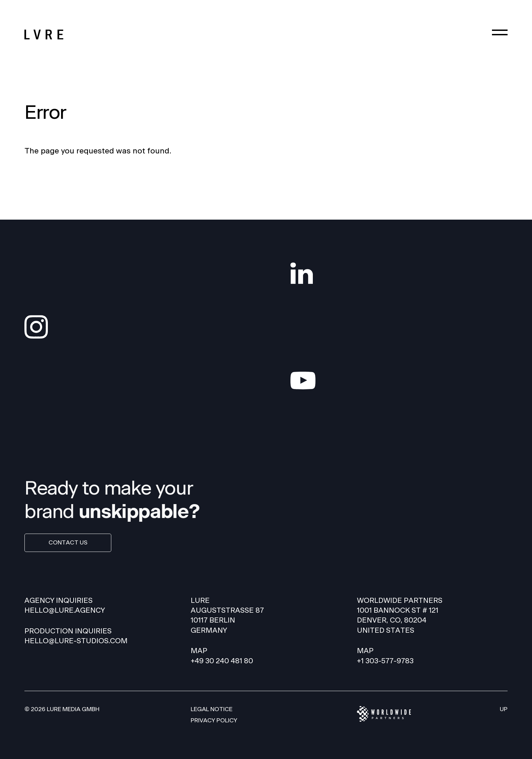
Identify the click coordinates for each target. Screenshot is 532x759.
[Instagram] (133, 327)
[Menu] (500, 32)
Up (504, 709)
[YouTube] (399, 381)
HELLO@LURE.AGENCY (65, 610)
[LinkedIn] (399, 273)
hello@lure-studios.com (76, 641)
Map (199, 651)
